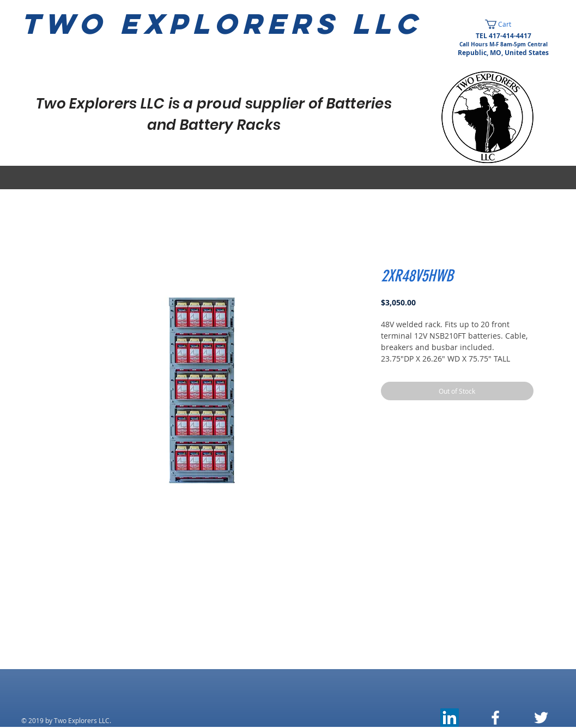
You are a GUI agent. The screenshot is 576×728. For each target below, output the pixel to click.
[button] (504, 24)
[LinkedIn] (450, 718)
